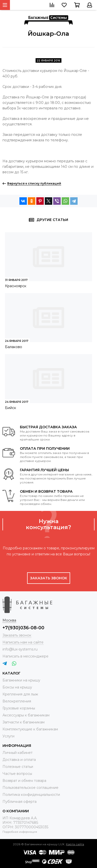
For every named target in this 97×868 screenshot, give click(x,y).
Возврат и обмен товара (24, 781)
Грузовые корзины (19, 708)
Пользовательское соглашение (30, 788)
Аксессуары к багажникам (26, 715)
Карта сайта (75, 844)
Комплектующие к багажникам (30, 729)
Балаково (14, 347)
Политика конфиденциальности (31, 795)
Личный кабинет (18, 753)
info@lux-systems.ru (20, 649)
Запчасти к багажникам (24, 722)
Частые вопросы (17, 774)
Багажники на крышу (21, 680)
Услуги (8, 736)
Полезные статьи (18, 767)
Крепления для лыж (20, 694)
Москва (9, 620)
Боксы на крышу (17, 687)
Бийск (11, 408)
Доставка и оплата (19, 760)
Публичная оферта (20, 802)
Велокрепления (17, 701)
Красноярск (16, 286)
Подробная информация (20, 832)
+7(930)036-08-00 (23, 628)
